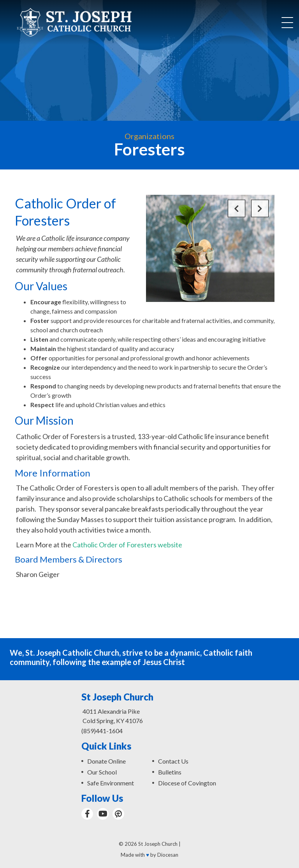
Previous (237, 209)
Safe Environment (111, 783)
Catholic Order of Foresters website (127, 545)
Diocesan (168, 855)
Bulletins (170, 772)
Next (260, 209)
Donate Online (106, 761)
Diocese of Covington (187, 783)
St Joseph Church (158, 844)
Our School (102, 772)
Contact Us (173, 761)
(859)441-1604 (102, 731)
